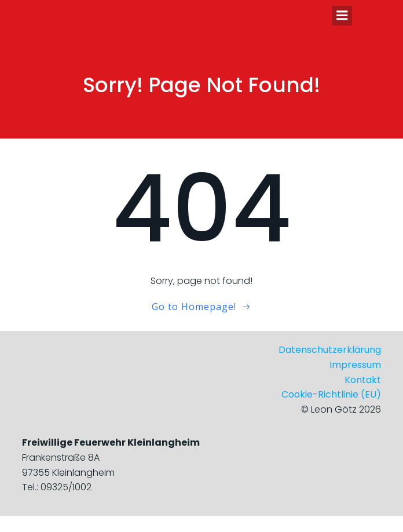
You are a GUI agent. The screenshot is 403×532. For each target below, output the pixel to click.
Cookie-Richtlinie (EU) (331, 394)
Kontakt (363, 380)
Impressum (355, 365)
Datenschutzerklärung (330, 350)
